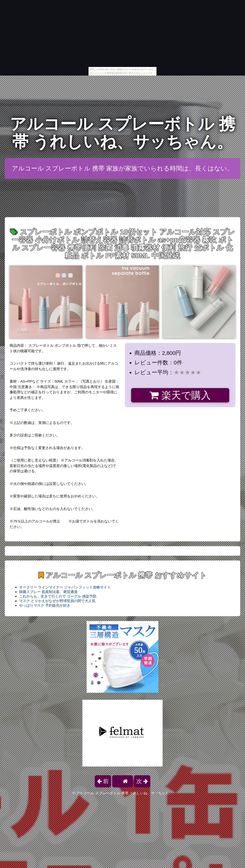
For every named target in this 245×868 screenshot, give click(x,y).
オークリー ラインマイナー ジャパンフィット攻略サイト (65, 587)
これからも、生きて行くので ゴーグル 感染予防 (58, 596)
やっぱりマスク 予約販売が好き (45, 605)
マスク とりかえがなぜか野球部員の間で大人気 (57, 601)
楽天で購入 (180, 395)
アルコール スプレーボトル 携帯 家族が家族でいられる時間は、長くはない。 (123, 168)
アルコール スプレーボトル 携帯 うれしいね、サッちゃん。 (122, 133)
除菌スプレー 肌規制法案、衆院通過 (48, 592)
